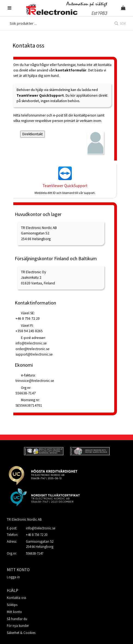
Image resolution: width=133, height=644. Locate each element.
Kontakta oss (16, 598)
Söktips (12, 605)
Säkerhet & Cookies (21, 633)
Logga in (13, 577)
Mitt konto (14, 612)
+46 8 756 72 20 (37, 535)
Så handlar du (17, 619)
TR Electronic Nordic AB (24, 519)
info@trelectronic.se (41, 528)
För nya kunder (18, 626)
